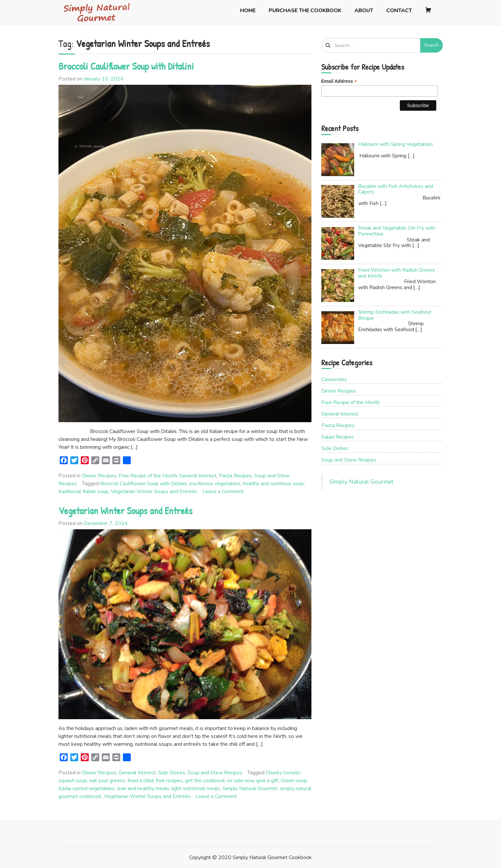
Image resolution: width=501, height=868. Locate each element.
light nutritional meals (196, 788)
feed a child (140, 781)
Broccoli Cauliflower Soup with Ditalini (126, 66)
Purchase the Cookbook (305, 11)
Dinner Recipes (99, 476)
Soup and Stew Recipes (215, 773)
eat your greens (107, 781)
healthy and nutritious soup (273, 484)
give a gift (267, 781)
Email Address (339, 81)
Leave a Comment (223, 491)
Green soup (294, 781)
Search (432, 45)
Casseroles (334, 379)
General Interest (198, 476)
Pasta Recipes (235, 476)
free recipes (169, 781)
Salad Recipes (338, 437)
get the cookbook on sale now (219, 781)
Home (248, 11)
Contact (399, 11)
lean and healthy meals (143, 788)
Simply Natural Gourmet (250, 788)
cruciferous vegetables (215, 484)
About (364, 11)
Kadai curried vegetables (87, 788)
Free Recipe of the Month (148, 476)
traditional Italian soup (83, 491)
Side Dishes (172, 773)
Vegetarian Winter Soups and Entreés (154, 491)
